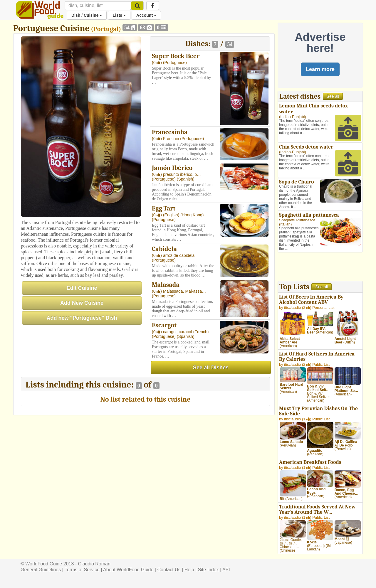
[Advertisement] (320, 267)
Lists (119, 15)
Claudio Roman (94, 564)
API (226, 570)
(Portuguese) (175, 63)
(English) (172, 215)
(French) (201, 332)
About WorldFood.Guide (128, 570)
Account (146, 15)
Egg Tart (164, 208)
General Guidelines (41, 570)
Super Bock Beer (176, 56)
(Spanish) (186, 179)
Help (189, 570)
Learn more (320, 69)
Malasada (166, 285)
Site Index (208, 570)
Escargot (164, 325)
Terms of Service (82, 570)
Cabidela (164, 249)
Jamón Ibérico (172, 168)
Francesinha (170, 132)
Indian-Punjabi (292, 117)
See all (333, 96)
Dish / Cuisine (87, 15)
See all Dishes (211, 368)
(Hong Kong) (192, 215)
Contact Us (169, 570)
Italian (285, 224)
